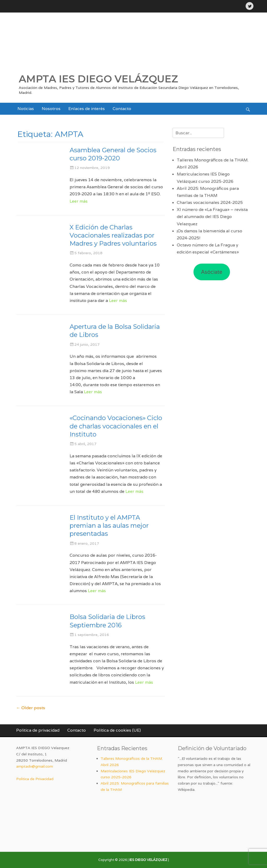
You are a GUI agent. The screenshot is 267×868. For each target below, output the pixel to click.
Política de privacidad (38, 730)
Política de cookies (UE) (117, 730)
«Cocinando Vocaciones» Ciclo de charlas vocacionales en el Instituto (116, 426)
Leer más (79, 201)
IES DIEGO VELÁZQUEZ (148, 860)
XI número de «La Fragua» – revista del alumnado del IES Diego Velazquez (212, 217)
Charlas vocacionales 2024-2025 (210, 202)
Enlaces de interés (87, 109)
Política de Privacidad (35, 779)
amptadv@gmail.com (35, 766)
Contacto (122, 109)
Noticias (26, 109)
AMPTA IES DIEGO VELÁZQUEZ (98, 79)
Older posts (31, 708)
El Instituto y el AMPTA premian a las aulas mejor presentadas (109, 526)
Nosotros (51, 109)
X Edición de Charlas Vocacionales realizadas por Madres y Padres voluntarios (113, 235)
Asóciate (212, 272)
